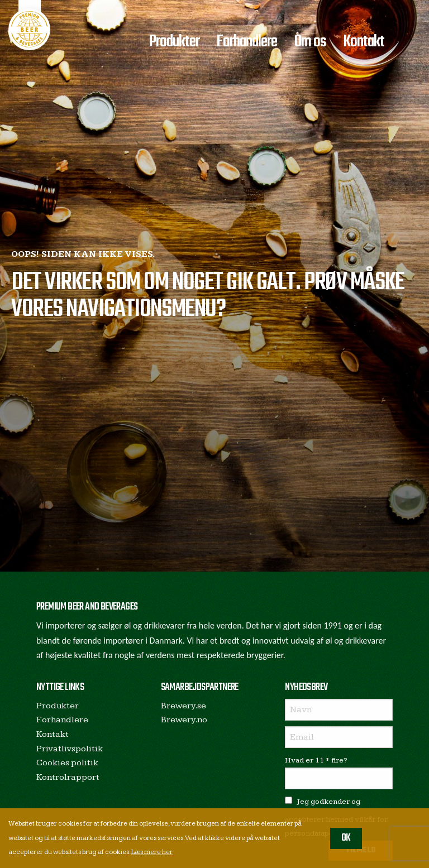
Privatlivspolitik (70, 749)
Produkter (174, 42)
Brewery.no (184, 720)
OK (346, 838)
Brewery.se (183, 706)
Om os (310, 42)
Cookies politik (67, 763)
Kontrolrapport (68, 777)
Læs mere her (152, 852)
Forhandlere (247, 42)
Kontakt (364, 42)
